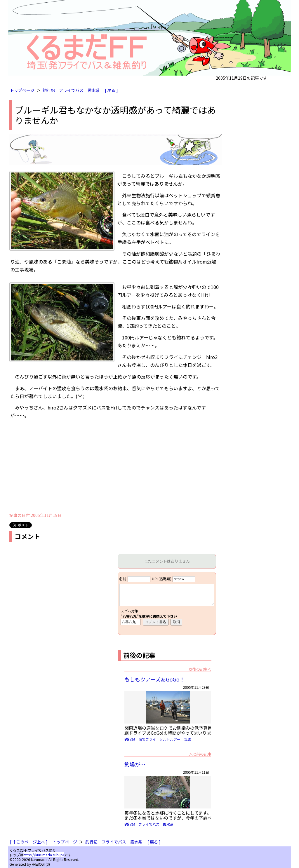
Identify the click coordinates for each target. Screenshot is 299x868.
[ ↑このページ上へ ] (29, 842)
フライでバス (71, 90)
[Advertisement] (116, 468)
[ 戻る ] (111, 90)
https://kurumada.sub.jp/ (44, 855)
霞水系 (94, 90)
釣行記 (49, 90)
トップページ (22, 90)
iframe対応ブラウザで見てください (167, 603)
